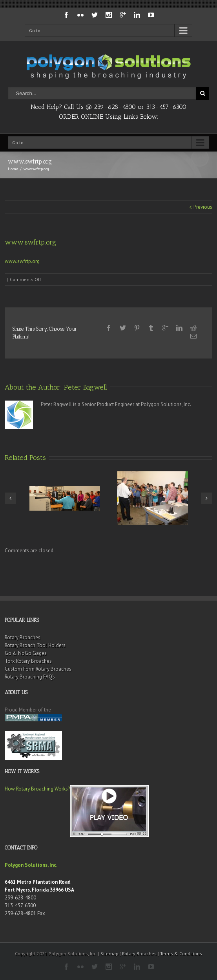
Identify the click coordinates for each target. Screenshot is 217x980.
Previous (203, 207)
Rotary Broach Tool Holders (35, 645)
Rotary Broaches (23, 637)
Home (13, 169)
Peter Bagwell (86, 387)
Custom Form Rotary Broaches (38, 669)
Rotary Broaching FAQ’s (30, 677)
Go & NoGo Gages (26, 653)
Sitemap (109, 953)
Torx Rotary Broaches (28, 661)
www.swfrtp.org (22, 261)
